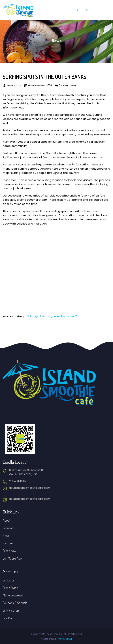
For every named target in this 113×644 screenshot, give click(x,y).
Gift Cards (9, 580)
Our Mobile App (12, 558)
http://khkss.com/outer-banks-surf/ (53, 316)
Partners (8, 543)
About (7, 520)
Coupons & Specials (15, 603)
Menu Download (13, 595)
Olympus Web (66, 639)
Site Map (8, 618)
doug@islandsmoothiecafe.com (30, 488)
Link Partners (11, 610)
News (6, 536)
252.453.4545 (18, 481)
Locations (9, 528)
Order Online (10, 588)
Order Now (9, 551)
